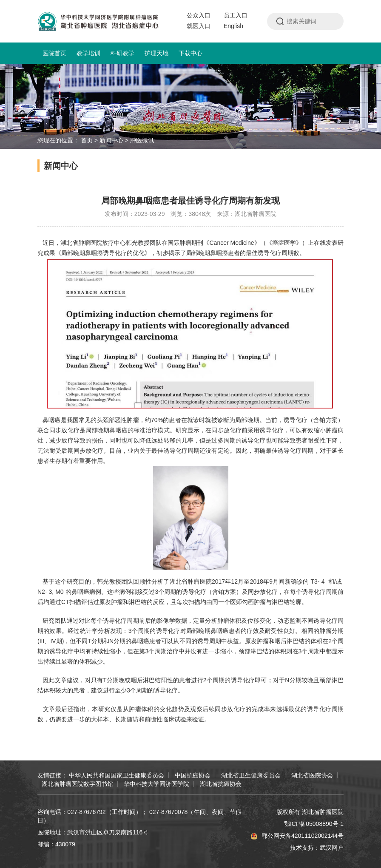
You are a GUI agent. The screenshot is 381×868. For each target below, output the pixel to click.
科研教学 (122, 53)
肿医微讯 (142, 140)
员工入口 (236, 15)
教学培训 (88, 53)
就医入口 (199, 26)
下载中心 (190, 53)
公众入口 (199, 15)
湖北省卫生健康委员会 (251, 775)
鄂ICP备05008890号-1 (314, 824)
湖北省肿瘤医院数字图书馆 (77, 784)
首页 (87, 140)
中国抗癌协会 (193, 775)
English (233, 26)
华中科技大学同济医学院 (156, 784)
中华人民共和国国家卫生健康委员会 (117, 775)
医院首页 (54, 53)
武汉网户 (332, 848)
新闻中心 (111, 140)
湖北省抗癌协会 (221, 784)
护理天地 (156, 53)
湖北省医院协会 (312, 775)
